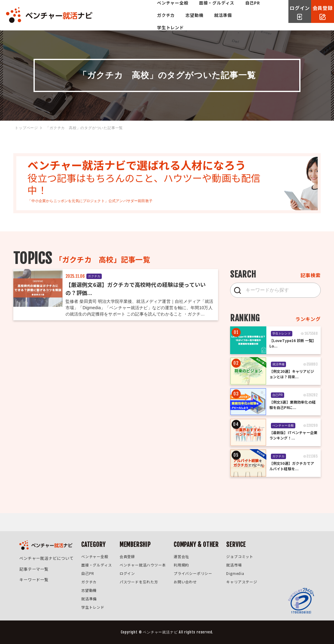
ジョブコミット (240, 556)
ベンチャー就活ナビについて (44, 557)
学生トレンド (124, 21)
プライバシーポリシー (193, 573)
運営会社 (181, 556)
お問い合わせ (185, 582)
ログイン (127, 573)
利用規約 (181, 565)
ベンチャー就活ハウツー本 (142, 565)
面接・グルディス (142, 9)
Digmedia (235, 573)
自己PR (177, 9)
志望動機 (233, 9)
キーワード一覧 (33, 574)
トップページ (26, 128)
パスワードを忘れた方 (138, 582)
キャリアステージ (242, 582)
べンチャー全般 (98, 9)
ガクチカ (205, 9)
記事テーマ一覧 (33, 565)
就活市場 (234, 565)
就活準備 (91, 21)
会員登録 (127, 556)
